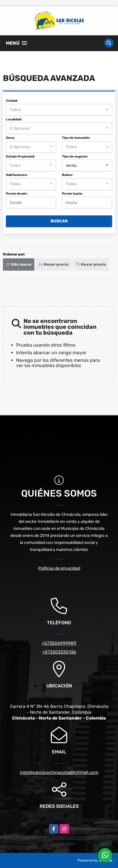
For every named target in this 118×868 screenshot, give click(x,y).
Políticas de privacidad (59, 568)
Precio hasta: (72, 194)
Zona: (10, 138)
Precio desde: (17, 194)
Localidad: (14, 119)
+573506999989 (59, 643)
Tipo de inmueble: (76, 138)
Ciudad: (12, 101)
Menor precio (53, 264)
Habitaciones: (17, 175)
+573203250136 (59, 652)
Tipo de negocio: (75, 157)
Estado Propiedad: (20, 157)
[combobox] (59, 110)
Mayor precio (91, 264)
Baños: (67, 175)
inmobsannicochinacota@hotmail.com (59, 772)
